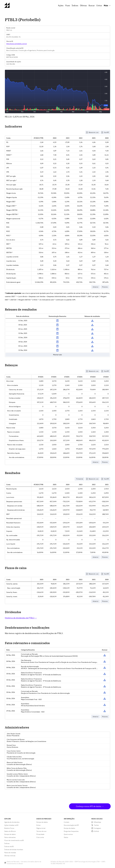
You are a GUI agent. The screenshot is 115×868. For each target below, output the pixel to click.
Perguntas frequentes (71, 831)
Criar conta (40, 837)
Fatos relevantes (10, 837)
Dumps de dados (10, 834)
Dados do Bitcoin (10, 831)
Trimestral (80, 479)
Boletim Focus (9, 828)
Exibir (57, 321)
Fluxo (68, 5)
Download (92, 321)
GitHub (96, 831)
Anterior (96, 287)
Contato (67, 822)
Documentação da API (71, 825)
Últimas (83, 5)
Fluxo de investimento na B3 (14, 840)
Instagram (97, 828)
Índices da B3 (9, 846)
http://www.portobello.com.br (17, 44)
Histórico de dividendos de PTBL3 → (21, 618)
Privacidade (40, 834)
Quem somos (68, 834)
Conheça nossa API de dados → (90, 806)
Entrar (99, 5)
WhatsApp (97, 822)
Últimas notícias (10, 856)
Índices (75, 5)
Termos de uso (41, 831)
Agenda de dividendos (12, 822)
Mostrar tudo (57, 355)
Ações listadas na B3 (11, 825)
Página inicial (41, 828)
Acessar (105, 655)
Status (66, 837)
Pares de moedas (10, 853)
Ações (61, 5)
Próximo (105, 287)
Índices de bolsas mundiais (14, 850)
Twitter (96, 825)
